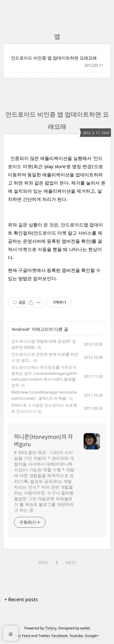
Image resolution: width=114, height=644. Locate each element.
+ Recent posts (21, 599)
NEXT (71, 563)
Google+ (92, 636)
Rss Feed (23, 636)
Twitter (44, 636)
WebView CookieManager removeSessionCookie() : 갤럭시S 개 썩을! (44, 395)
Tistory (51, 628)
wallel (85, 628)
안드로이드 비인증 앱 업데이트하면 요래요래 (54, 58)
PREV (43, 563)
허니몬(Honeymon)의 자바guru (43, 440)
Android (21, 329)
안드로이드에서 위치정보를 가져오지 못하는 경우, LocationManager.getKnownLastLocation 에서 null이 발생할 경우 (44, 376)
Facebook (59, 636)
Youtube (76, 636)
